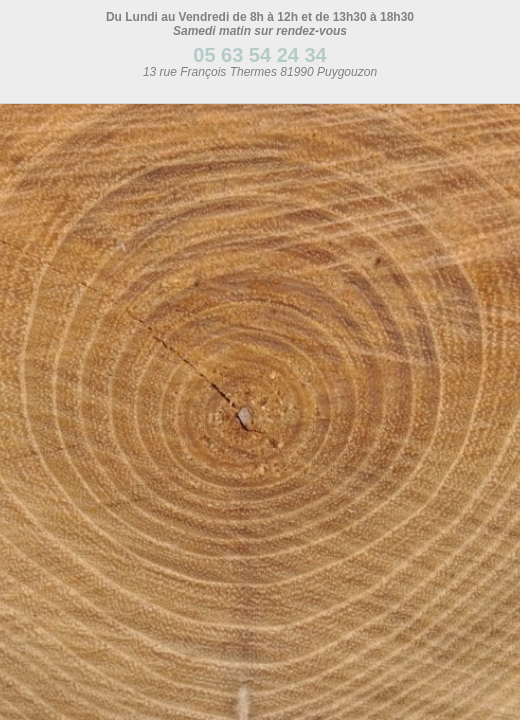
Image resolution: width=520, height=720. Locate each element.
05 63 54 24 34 (259, 55)
